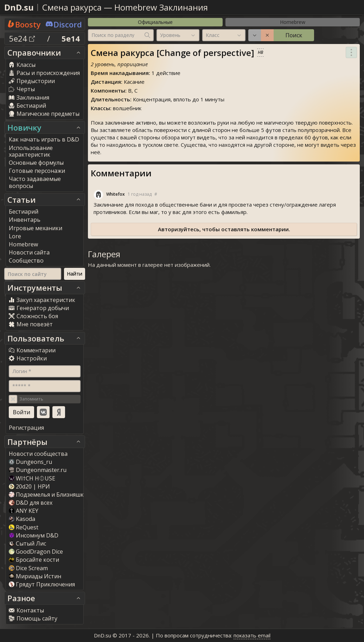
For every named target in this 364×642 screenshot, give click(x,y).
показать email (252, 635)
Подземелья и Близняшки (48, 495)
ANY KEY (24, 511)
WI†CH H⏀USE (32, 478)
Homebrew (293, 22)
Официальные (155, 22)
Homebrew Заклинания (161, 7)
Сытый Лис (27, 543)
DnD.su (19, 7)
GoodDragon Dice (36, 552)
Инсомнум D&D (34, 535)
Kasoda (22, 519)
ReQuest (24, 527)
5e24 (22, 38)
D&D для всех (31, 503)
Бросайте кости (34, 560)
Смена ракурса (72, 7)
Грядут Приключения (42, 584)
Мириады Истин (35, 576)
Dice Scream (28, 568)
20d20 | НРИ (29, 486)
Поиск (294, 35)
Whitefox (116, 194)
